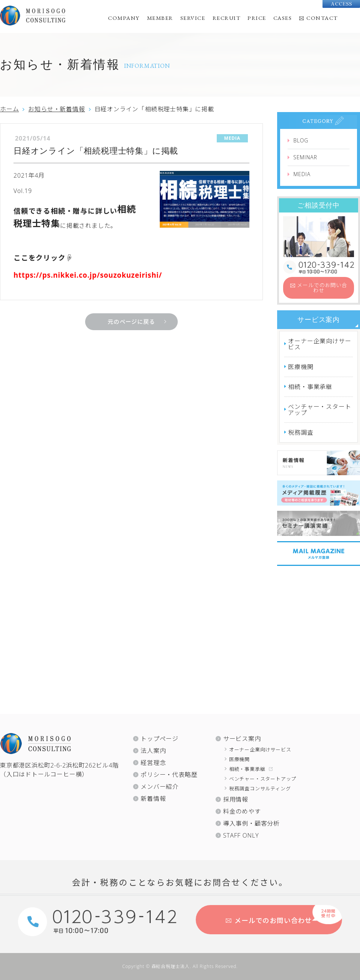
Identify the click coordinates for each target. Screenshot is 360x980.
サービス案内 (319, 320)
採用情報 (236, 799)
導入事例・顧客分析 (251, 823)
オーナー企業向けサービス (319, 344)
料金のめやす (242, 811)
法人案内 (153, 751)
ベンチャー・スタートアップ (319, 410)
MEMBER (160, 18)
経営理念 (153, 763)
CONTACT (322, 18)
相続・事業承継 (310, 387)
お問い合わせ (322, 288)
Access (341, 4)
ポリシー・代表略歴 (169, 775)
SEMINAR (305, 157)
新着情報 (153, 799)
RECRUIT (227, 18)
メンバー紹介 (160, 787)
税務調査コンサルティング (260, 788)
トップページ (160, 739)
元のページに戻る (131, 322)
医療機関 (301, 367)
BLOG (301, 140)
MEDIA (302, 174)
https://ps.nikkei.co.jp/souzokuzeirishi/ (88, 275)
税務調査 (301, 432)
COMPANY (124, 18)
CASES (283, 18)
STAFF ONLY (241, 835)
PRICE (257, 18)
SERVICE (193, 18)
